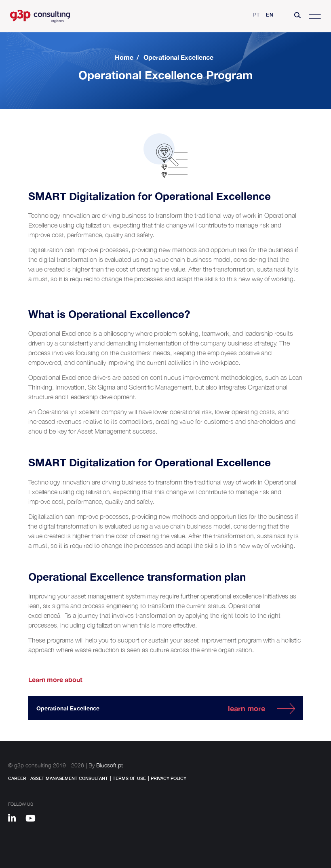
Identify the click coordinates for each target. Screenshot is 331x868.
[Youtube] (33, 820)
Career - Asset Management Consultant (58, 778)
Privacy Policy (169, 778)
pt (256, 15)
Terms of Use (129, 778)
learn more (247, 708)
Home (124, 57)
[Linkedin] (16, 820)
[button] (297, 16)
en (270, 15)
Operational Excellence (178, 57)
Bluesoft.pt (110, 765)
